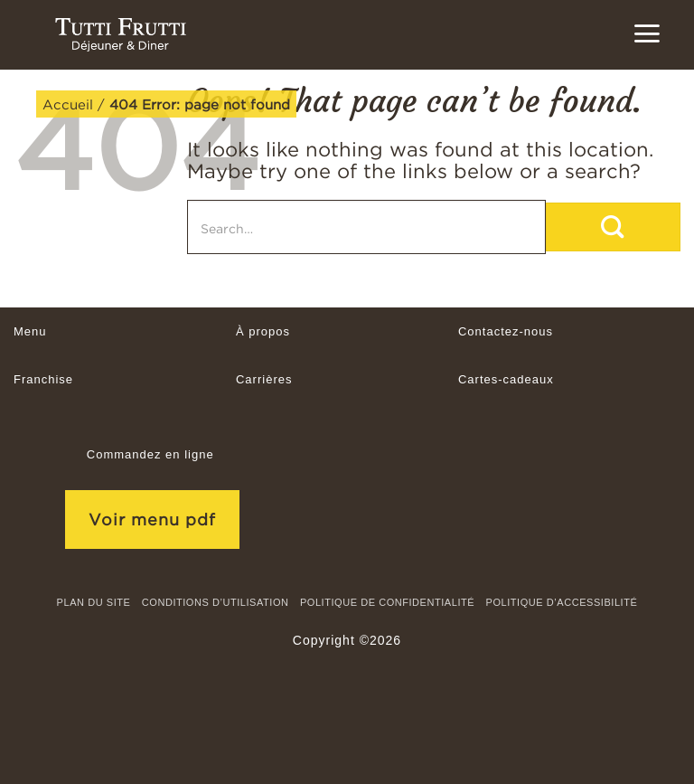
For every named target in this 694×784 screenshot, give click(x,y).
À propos (263, 331)
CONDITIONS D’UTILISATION (216, 602)
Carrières (264, 379)
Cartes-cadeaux (506, 379)
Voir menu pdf (152, 520)
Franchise (43, 379)
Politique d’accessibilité (562, 602)
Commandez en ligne (150, 454)
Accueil (68, 104)
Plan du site (94, 602)
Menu (30, 331)
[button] (647, 33)
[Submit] (613, 227)
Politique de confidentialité (387, 602)
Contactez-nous (506, 331)
